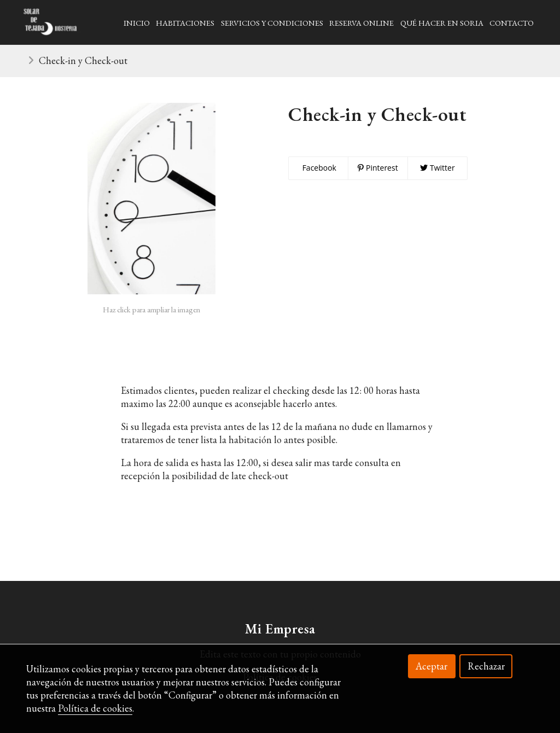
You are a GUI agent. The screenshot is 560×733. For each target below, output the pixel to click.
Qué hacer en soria (442, 23)
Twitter (437, 168)
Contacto (512, 23)
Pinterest (378, 168)
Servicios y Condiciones (272, 23)
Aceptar (431, 666)
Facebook (318, 168)
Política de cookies (95, 708)
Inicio (137, 23)
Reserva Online (361, 23)
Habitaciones (185, 23)
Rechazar (486, 666)
